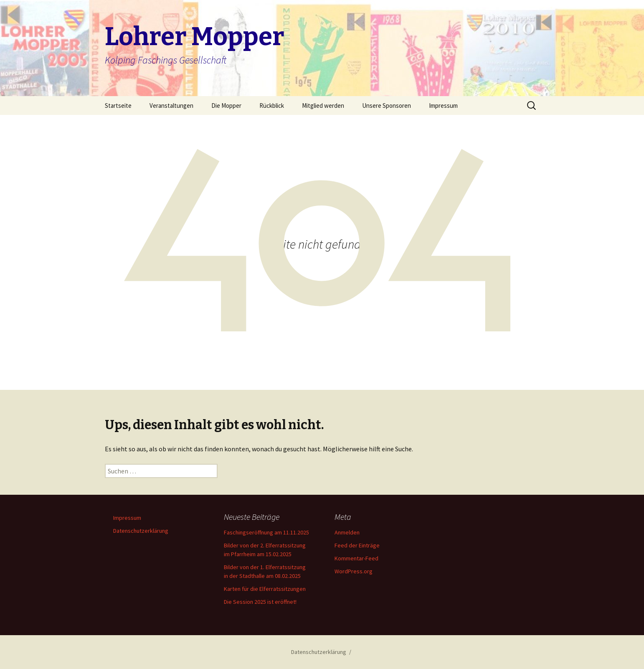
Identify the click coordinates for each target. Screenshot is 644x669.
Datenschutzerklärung (141, 531)
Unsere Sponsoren (387, 106)
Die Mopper (226, 106)
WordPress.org (354, 571)
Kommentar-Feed (356, 558)
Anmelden (347, 532)
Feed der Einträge (357, 545)
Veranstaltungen (171, 106)
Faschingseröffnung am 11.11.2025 (266, 532)
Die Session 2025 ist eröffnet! (260, 602)
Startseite (118, 106)
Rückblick (272, 106)
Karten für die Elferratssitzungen (265, 589)
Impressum (443, 106)
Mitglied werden (323, 106)
